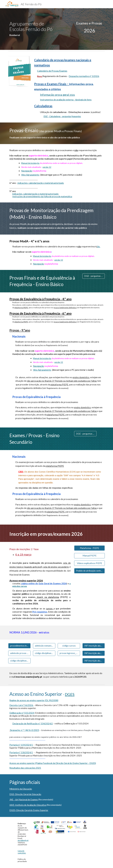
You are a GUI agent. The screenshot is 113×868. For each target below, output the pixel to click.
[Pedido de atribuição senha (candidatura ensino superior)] (89, 571)
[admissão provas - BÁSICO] (19, 653)
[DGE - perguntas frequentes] (94, 276)
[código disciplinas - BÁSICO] (19, 661)
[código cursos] (69, 646)
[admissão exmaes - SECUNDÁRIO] (44, 646)
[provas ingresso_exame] (69, 653)
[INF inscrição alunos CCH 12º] (94, 653)
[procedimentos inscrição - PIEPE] (19, 646)
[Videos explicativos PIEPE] (89, 563)
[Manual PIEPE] (89, 556)
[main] (32, 29)
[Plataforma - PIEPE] (89, 548)
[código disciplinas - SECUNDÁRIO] (44, 653)
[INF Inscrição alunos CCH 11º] (94, 646)
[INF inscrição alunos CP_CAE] (94, 661)
